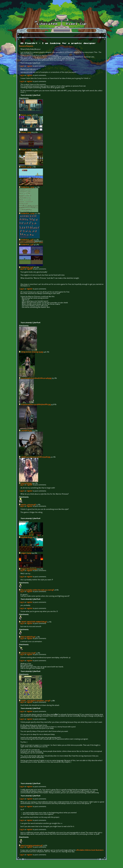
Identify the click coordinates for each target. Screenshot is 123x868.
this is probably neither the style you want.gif (37, 590)
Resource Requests (26, 46)
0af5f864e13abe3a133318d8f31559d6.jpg (36, 457)
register (30, 66)
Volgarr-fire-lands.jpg (29, 569)
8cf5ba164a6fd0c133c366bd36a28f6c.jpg (36, 405)
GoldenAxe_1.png (27, 187)
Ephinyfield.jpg (26, 483)
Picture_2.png (26, 150)
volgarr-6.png (26, 553)
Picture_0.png (26, 115)
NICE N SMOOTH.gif (28, 637)
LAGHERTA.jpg (26, 431)
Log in (22, 66)
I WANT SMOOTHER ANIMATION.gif (34, 622)
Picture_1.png (26, 133)
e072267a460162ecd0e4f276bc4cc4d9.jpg (36, 378)
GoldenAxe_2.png (28, 214)
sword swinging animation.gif (32, 846)
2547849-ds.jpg (26, 537)
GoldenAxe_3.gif (27, 240)
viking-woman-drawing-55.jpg (32, 352)
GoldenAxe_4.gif (27, 245)
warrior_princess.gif (28, 505)
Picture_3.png (26, 167)
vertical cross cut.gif (28, 653)
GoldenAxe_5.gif (27, 268)
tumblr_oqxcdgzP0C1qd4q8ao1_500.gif (35, 701)
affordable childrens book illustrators (90, 850)
